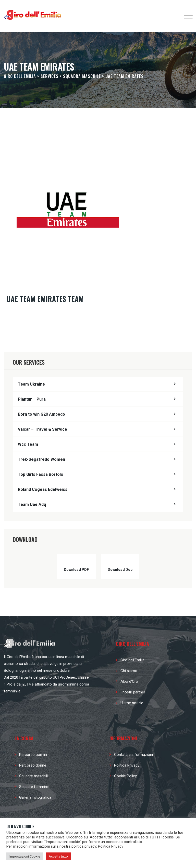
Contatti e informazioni (133, 755)
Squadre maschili (33, 776)
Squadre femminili (34, 787)
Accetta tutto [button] (58, 856)
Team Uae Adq (32, 504)
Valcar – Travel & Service (42, 429)
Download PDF (76, 570)
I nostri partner (133, 692)
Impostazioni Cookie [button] (25, 856)
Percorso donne (33, 765)
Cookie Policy (125, 776)
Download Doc (120, 570)
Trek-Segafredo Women (41, 459)
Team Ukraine (31, 384)
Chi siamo (129, 671)
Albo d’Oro (129, 681)
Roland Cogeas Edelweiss (43, 489)
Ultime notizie (132, 703)
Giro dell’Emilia (132, 660)
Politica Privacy (127, 765)
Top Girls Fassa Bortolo (41, 474)
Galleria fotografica (35, 797)
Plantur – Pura (32, 399)
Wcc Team (28, 444)
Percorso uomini (33, 755)
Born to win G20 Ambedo (41, 414)
